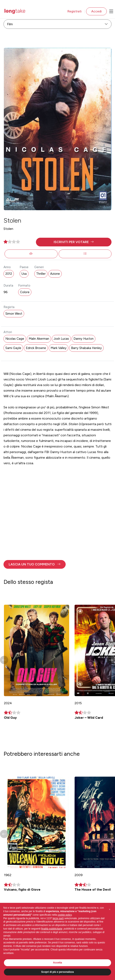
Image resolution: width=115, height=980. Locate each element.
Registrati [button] (74, 11)
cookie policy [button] (65, 915)
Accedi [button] (96, 11)
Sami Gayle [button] (13, 348)
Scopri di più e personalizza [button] (57, 972)
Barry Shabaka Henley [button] (86, 348)
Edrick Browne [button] (36, 348)
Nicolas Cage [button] (15, 339)
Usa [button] (24, 274)
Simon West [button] (14, 314)
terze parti (58, 918)
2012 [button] (9, 274)
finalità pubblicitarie (52, 929)
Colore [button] (25, 292)
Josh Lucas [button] (61, 339)
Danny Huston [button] (84, 339)
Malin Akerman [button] (39, 339)
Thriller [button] (41, 274)
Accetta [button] (57, 963)
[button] (74, 242)
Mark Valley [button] (59, 348)
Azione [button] (55, 274)
